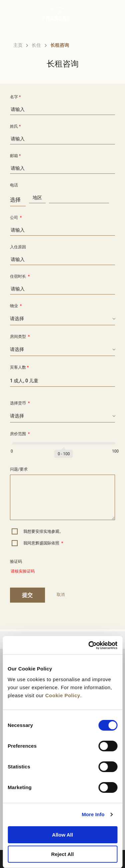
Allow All (62, 835)
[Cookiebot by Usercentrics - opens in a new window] (89, 645)
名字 (15, 97)
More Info (93, 814)
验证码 (16, 562)
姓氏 (15, 126)
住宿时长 (20, 276)
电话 (14, 185)
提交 (27, 595)
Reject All (63, 854)
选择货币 (20, 403)
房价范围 (20, 434)
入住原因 (18, 247)
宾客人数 (19, 367)
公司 (16, 218)
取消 (61, 595)
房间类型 (20, 337)
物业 (16, 306)
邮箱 (15, 156)
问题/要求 (19, 469)
